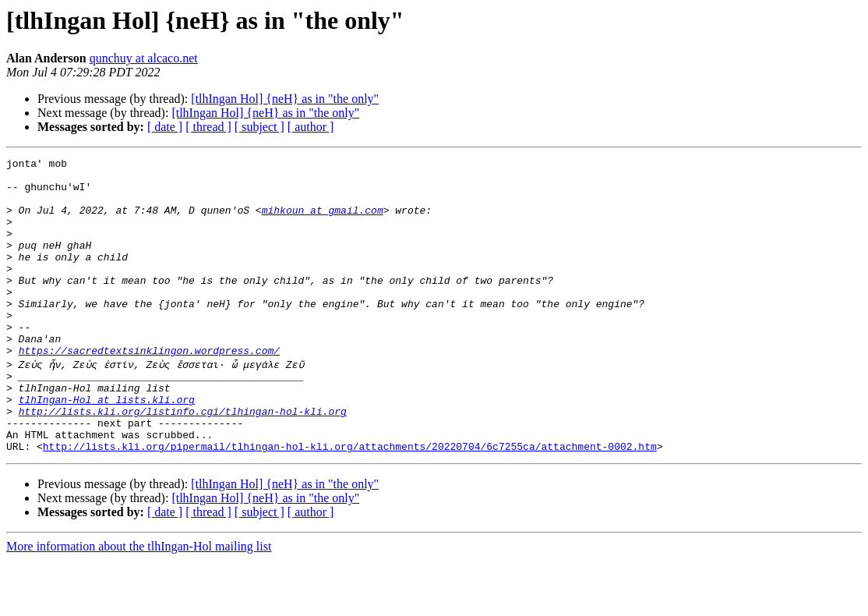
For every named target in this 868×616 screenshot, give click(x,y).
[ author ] (311, 127)
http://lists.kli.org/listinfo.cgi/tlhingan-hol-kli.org (183, 460)
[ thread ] (208, 127)
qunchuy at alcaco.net (144, 58)
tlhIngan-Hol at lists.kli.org (107, 446)
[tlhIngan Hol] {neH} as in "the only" (285, 99)
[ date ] (165, 127)
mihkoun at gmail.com (323, 221)
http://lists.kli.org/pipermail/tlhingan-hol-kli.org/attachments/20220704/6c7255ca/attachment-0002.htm (350, 502)
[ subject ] (259, 127)
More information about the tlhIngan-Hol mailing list (139, 602)
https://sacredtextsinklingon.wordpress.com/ (149, 390)
